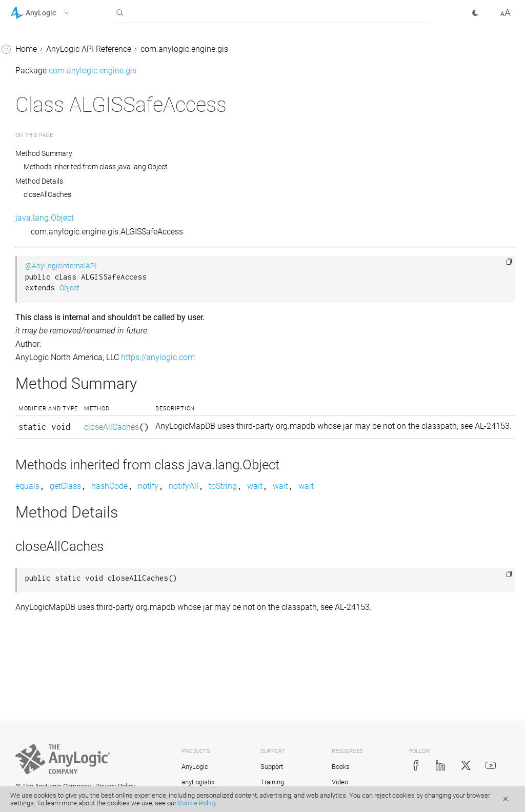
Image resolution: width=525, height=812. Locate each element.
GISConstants (44, 694)
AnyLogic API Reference (243, 49)
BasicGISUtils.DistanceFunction (74, 512)
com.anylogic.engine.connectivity (70, 127)
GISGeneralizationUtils (60, 713)
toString (377, 509)
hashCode (263, 509)
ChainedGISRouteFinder (62, 635)
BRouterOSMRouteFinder (64, 538)
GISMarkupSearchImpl (60, 752)
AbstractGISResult (52, 205)
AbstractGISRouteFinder (63, 244)
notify (302, 509)
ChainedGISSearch (53, 655)
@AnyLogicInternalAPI (215, 266)
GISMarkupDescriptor (58, 733)
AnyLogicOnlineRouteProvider (73, 466)
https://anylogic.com (312, 357)
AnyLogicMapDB (49, 355)
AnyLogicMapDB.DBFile (62, 375)
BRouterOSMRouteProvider (68, 557)
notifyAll (337, 509)
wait (409, 509)
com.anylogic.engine (48, 88)
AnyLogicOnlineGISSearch (66, 427)
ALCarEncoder (45, 316)
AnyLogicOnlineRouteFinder (69, 447)
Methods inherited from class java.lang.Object (249, 167)
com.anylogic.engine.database (66, 147)
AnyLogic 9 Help (39, 69)
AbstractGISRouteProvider (66, 264)
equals (181, 509)
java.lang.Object (198, 218)
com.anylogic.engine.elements (65, 166)
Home (180, 49)
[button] (53, 13)
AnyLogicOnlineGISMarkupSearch (76, 401)
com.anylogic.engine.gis (54, 186)
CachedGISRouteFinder (61, 596)
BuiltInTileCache (49, 577)
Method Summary (198, 153)
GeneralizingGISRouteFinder (70, 674)
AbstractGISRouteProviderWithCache (74, 290)
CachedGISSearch (52, 616)
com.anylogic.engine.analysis (64, 108)
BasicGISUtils (44, 486)
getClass (219, 509)
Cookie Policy (197, 803)
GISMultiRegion (47, 772)
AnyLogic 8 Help (39, 49)
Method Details (193, 181)
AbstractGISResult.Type (62, 225)
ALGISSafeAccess (51, 336)
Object (223, 288)
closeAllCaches (201, 194)
